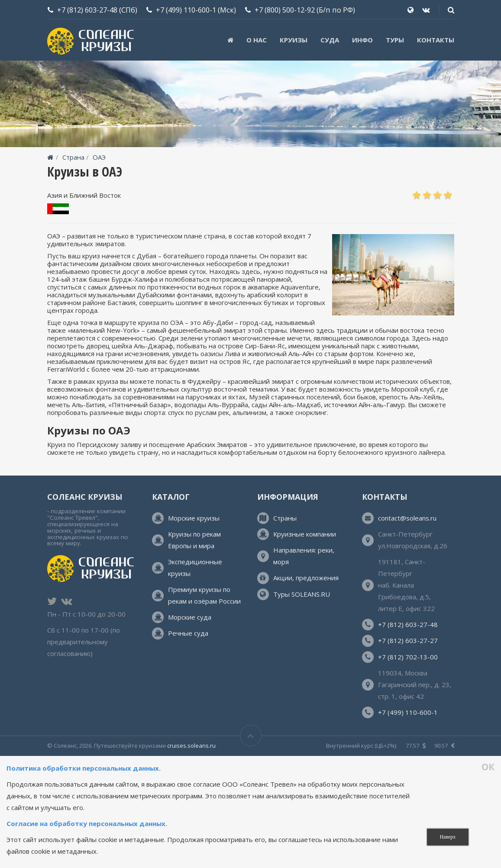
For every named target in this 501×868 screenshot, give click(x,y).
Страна (73, 157)
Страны (285, 518)
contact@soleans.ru (407, 518)
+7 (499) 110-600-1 (186, 10)
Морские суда (190, 617)
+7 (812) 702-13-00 (408, 657)
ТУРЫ (395, 40)
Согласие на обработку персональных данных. (87, 823)
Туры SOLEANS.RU (302, 594)
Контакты (436, 40)
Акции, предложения (306, 578)
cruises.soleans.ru (191, 746)
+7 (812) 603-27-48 (87, 10)
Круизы (294, 40)
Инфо (362, 40)
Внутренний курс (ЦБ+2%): (362, 746)
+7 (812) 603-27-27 (408, 640)
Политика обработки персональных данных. (84, 768)
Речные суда (188, 633)
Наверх (448, 837)
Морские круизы (194, 518)
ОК (488, 767)
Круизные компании (305, 534)
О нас (257, 40)
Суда (330, 40)
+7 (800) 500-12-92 (285, 10)
